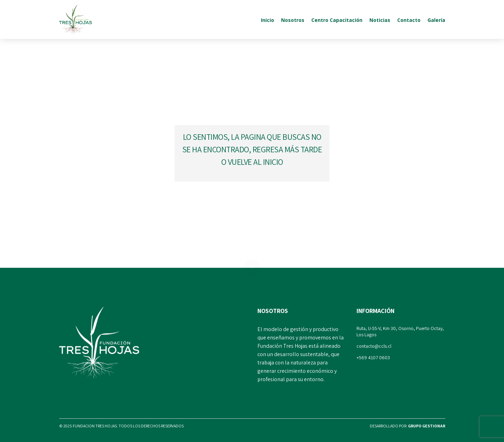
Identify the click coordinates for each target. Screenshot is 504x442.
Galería (436, 20)
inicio (273, 162)
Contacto (409, 20)
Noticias (380, 20)
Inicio (267, 20)
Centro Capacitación (337, 20)
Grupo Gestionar (427, 426)
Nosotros (293, 20)
